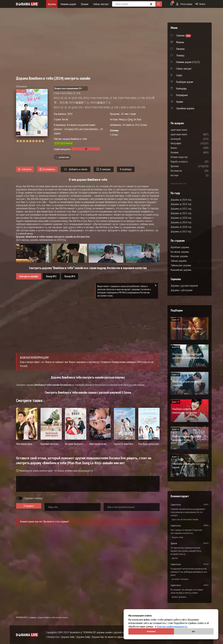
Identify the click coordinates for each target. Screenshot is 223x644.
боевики (184, 152)
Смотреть (25, 169)
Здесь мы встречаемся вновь (185, 520)
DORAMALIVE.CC (22, 617)
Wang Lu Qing (126, 119)
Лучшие (85, 4)
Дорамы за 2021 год (181, 213)
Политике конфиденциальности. (172, 627)
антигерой (185, 139)
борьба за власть (189, 162)
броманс (184, 166)
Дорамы (52, 4)
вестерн (184, 175)
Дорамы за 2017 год (181, 231)
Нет (194, 631)
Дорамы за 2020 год (181, 218)
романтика (64, 157)
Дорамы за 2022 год (181, 209)
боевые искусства (189, 157)
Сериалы (33, 617)
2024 (70, 114)
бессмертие (186, 171)
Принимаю (151, 631)
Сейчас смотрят (101, 4)
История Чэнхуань (180, 579)
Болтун (175, 558)
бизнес (183, 148)
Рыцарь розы (178, 537)
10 (46, 141)
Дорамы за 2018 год (181, 227)
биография (185, 143)
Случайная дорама (185, 108)
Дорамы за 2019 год (181, 222)
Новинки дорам (68, 4)
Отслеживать (47, 169)
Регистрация (184, 4)
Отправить (29, 506)
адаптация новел (188, 130)
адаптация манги (188, 134)
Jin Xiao (137, 119)
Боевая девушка (179, 597)
